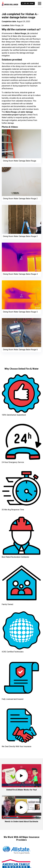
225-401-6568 (28, 3)
